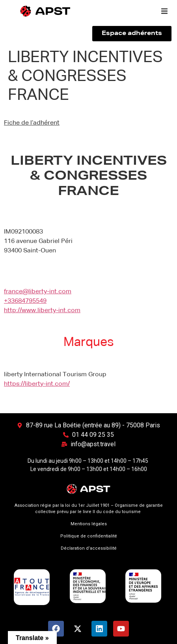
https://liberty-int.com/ (37, 384)
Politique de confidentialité (89, 536)
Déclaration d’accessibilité (89, 548)
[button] (164, 11)
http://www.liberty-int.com (42, 311)
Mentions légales (89, 524)
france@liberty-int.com (38, 292)
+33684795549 (25, 301)
